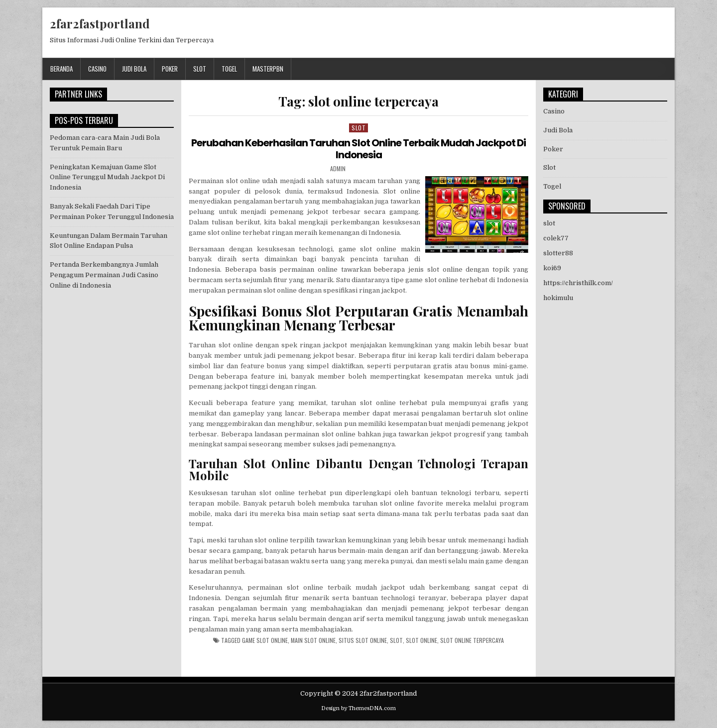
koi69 (552, 268)
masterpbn (268, 69)
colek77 (556, 238)
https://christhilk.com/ (578, 283)
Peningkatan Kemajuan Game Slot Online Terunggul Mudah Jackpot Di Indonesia (107, 177)
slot (396, 640)
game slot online (265, 640)
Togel (229, 69)
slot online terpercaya (472, 640)
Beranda (61, 69)
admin (338, 169)
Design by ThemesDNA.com (358, 708)
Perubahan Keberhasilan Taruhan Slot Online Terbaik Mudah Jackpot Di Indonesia (358, 149)
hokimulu (558, 298)
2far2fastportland (100, 23)
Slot (200, 69)
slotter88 (558, 253)
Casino (97, 69)
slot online (421, 640)
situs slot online (363, 640)
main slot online (313, 640)
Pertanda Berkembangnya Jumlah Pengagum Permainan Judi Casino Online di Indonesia (104, 275)
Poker (170, 69)
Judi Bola (134, 69)
